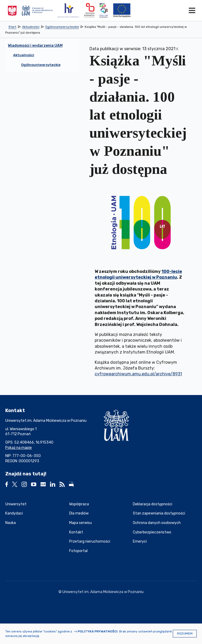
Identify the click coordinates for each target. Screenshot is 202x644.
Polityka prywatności (98, 631)
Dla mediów (79, 513)
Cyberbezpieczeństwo (152, 532)
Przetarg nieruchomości (90, 541)
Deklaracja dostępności (153, 504)
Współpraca (79, 504)
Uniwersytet (16, 504)
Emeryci (140, 541)
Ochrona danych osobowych (157, 523)
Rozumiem (185, 634)
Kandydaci (14, 513)
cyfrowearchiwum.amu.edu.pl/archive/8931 (138, 374)
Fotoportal (78, 551)
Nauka (11, 523)
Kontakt (76, 532)
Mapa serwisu (80, 523)
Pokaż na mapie (19, 448)
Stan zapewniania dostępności (159, 513)
